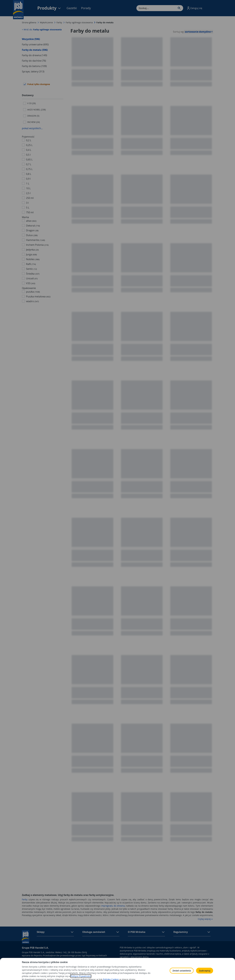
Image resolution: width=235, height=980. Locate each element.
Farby (59, 22)
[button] (194, 8)
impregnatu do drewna (113, 906)
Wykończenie (46, 22)
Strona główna (29, 22)
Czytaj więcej (205, 919)
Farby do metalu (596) (35, 50)
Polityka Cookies (160, 967)
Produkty (49, 8)
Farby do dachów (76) (34, 61)
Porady (86, 8)
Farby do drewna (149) (34, 55)
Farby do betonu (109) (34, 66)
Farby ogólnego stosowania (79, 22)
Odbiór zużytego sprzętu (197, 963)
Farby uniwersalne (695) (35, 44)
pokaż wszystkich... (32, 128)
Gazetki (72, 8)
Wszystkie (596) (31, 39)
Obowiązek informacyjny (132, 963)
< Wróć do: (42, 30)
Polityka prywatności (163, 963)
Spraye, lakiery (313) (33, 71)
